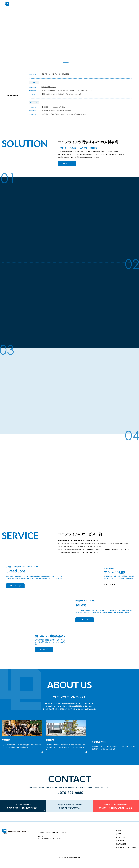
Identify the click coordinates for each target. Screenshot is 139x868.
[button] (59, 62)
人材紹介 (63, 148)
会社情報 (119, 5)
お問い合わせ (120, 843)
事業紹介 (65, 164)
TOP (102, 5)
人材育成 (83, 148)
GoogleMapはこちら (110, 749)
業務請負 (94, 148)
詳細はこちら (108, 584)
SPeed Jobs (14, 586)
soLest (43, 649)
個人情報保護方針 (121, 846)
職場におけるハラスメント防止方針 (126, 850)
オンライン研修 (121, 840)
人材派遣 (73, 148)
